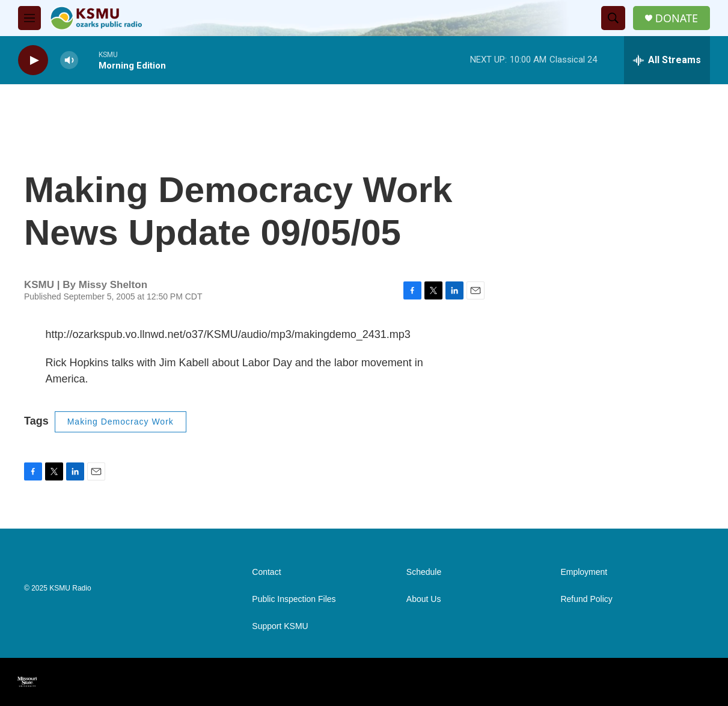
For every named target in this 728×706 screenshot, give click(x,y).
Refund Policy (586, 599)
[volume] (69, 60)
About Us (424, 599)
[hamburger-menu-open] (29, 18)
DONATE (677, 18)
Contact (266, 572)
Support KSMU (280, 626)
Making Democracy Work (121, 422)
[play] (33, 60)
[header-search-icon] (613, 18)
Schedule (424, 572)
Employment (584, 572)
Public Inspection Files (294, 599)
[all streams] (667, 60)
